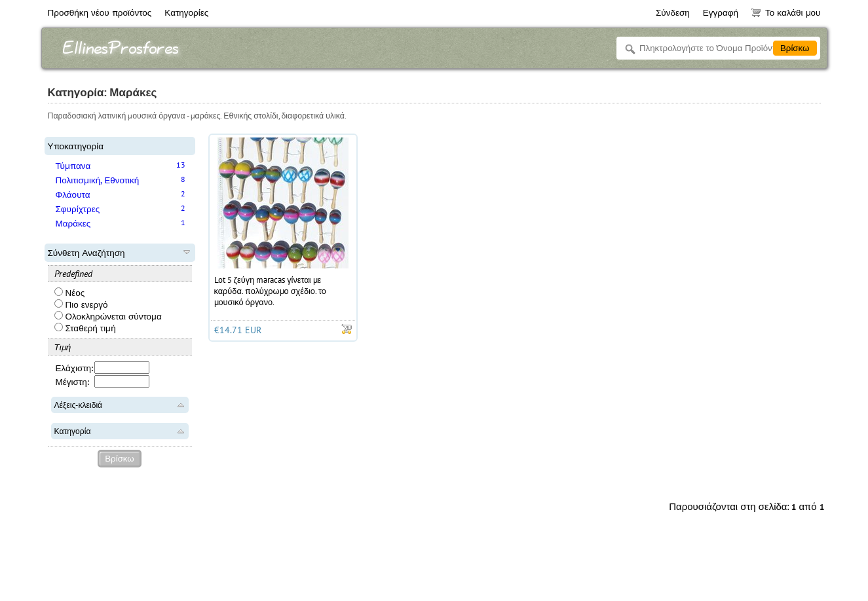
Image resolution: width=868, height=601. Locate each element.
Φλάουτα (73, 194)
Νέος (70, 293)
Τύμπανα (73, 166)
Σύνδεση (673, 12)
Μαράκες (73, 223)
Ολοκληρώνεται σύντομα (108, 316)
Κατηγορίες (186, 12)
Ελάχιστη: (75, 368)
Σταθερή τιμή (85, 328)
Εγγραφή (721, 12)
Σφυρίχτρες (78, 209)
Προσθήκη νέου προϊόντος (100, 12)
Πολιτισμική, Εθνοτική (98, 180)
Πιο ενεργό (81, 304)
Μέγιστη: (72, 382)
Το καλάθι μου (786, 12)
